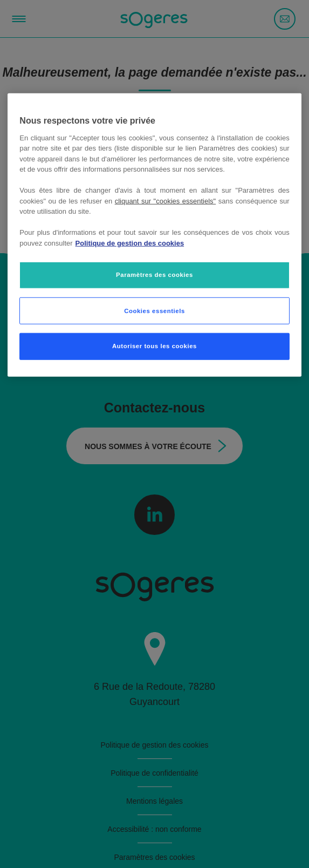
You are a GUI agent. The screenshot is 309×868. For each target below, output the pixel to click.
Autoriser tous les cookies (154, 346)
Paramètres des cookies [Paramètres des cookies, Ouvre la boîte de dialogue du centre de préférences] (154, 275)
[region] (154, 235)
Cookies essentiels (154, 311)
